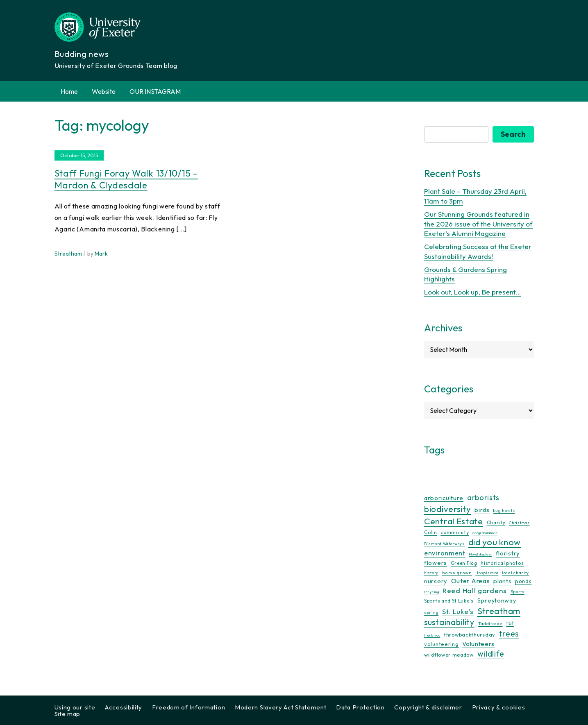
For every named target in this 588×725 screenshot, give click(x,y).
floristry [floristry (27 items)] (508, 553)
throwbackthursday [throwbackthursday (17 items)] (470, 634)
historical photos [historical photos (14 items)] (502, 563)
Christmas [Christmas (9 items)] (519, 523)
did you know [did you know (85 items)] (495, 542)
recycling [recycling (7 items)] (431, 592)
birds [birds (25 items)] (482, 510)
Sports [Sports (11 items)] (518, 592)
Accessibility (124, 707)
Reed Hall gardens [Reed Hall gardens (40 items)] (475, 590)
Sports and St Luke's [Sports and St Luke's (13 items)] (449, 601)
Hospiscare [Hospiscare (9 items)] (487, 573)
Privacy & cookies (499, 707)
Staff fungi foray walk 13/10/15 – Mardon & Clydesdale (126, 179)
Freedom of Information (188, 707)
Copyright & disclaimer (428, 707)
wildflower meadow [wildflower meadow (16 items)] (449, 655)
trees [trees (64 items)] (509, 633)
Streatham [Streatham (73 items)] (499, 611)
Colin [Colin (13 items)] (431, 532)
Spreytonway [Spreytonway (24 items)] (497, 600)
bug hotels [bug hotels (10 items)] (504, 511)
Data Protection (360, 707)
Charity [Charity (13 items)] (496, 523)
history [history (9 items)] (431, 573)
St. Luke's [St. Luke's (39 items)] (458, 611)
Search (513, 134)
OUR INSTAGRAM (155, 91)
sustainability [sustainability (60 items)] (449, 622)
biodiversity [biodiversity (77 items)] (447, 509)
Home (69, 91)
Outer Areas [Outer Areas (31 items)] (471, 581)
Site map (68, 714)
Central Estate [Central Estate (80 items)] (454, 521)
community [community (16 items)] (455, 532)
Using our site (75, 707)
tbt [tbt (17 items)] (510, 623)
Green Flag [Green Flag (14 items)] (464, 563)
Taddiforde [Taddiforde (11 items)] (490, 624)
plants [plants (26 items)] (502, 581)
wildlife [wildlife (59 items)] (491, 654)
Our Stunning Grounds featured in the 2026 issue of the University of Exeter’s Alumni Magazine (478, 224)
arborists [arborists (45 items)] (483, 497)
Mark (101, 254)
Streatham (68, 254)
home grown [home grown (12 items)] (457, 573)
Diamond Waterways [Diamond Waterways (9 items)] (444, 544)
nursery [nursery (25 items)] (436, 581)
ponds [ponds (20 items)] (523, 581)
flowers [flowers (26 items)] (436, 563)
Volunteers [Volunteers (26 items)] (478, 644)
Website (104, 91)
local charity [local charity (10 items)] (515, 573)
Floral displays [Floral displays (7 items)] (480, 554)
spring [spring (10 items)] (431, 613)
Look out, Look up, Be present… (473, 292)
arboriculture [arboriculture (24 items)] (444, 498)
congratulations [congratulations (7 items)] (485, 533)
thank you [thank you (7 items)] (432, 635)
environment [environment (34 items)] (445, 553)
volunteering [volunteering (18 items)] (441, 644)
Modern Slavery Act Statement (281, 707)
